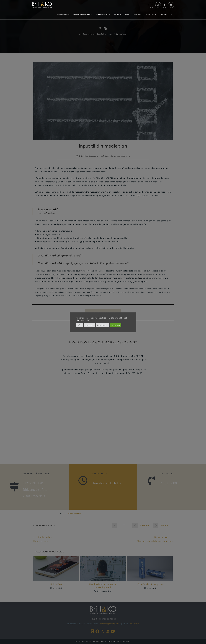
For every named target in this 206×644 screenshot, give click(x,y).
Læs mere (90, 325)
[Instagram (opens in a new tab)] (158, 5)
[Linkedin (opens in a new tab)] (164, 5)
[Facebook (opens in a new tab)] (151, 5)
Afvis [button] (80, 325)
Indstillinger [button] (102, 325)
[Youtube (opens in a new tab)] (171, 5)
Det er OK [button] (116, 325)
